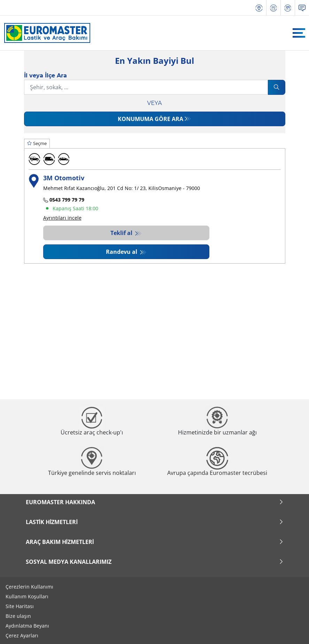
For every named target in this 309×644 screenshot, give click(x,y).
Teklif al (122, 233)
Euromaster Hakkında (155, 502)
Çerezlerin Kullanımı (29, 587)
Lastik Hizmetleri (155, 522)
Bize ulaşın (18, 616)
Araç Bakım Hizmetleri (155, 542)
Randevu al (122, 252)
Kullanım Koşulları (27, 596)
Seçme (37, 143)
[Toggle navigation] (299, 33)
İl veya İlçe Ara (45, 75)
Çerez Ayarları (22, 635)
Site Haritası (20, 606)
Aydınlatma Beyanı (27, 626)
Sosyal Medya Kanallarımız (155, 562)
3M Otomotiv (64, 178)
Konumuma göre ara (150, 119)
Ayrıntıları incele (62, 218)
